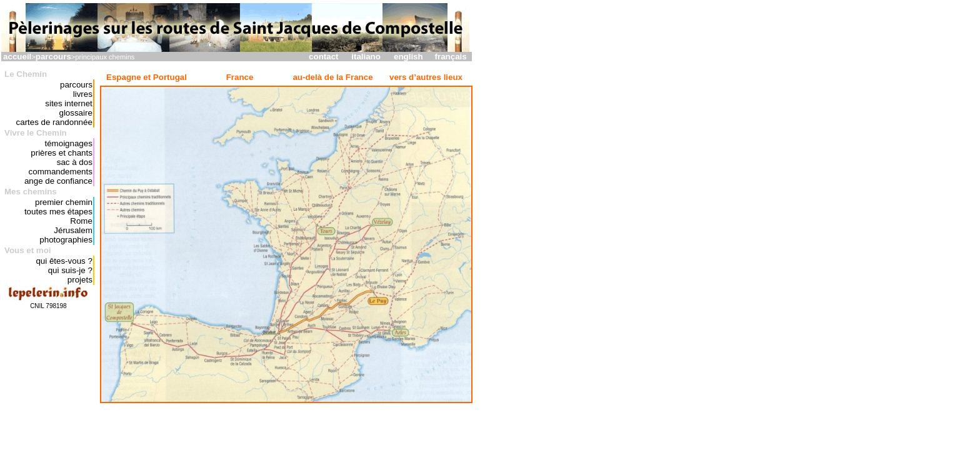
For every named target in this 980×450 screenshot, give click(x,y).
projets (80, 280)
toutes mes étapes (58, 212)
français (451, 57)
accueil (17, 57)
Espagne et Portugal (147, 77)
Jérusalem (73, 230)
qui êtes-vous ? (64, 261)
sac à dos (75, 162)
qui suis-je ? (70, 270)
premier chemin (64, 202)
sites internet (69, 103)
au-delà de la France (332, 77)
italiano (366, 57)
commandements (61, 172)
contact (323, 57)
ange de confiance (58, 181)
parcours (53, 57)
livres (83, 94)
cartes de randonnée (54, 122)
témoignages (69, 143)
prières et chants (62, 153)
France (240, 77)
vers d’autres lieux (426, 77)
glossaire (75, 113)
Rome (81, 221)
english (408, 57)
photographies (66, 240)
